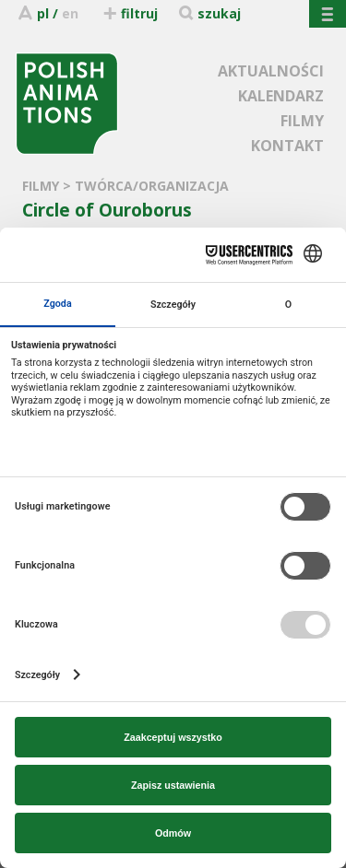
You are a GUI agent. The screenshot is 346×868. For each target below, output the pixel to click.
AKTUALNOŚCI (271, 71)
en (70, 13)
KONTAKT (287, 146)
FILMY (302, 121)
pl (43, 13)
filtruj (130, 13)
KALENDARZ (281, 96)
